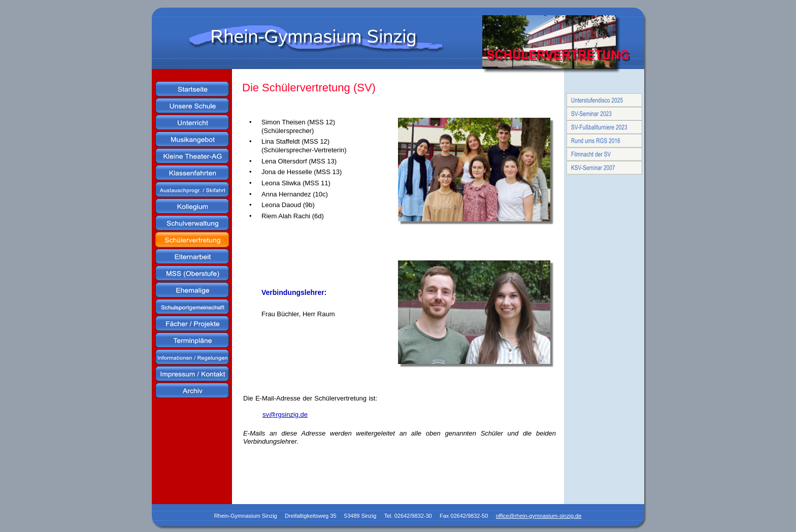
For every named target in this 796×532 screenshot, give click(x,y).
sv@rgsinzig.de (285, 414)
